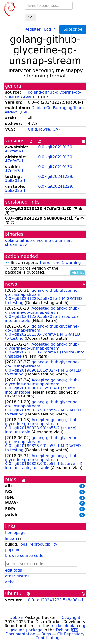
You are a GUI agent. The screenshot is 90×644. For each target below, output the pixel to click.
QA (55, 129)
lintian (11, 538)
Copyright (71, 618)
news (11, 284)
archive (12, 112)
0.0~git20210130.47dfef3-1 (39, 149)
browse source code (24, 556)
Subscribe (73, 29)
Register (33, 29)
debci (10, 582)
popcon (12, 550)
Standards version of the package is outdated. (45, 270)
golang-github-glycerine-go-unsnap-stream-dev (39, 242)
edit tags (13, 570)
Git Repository (71, 634)
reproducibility (44, 544)
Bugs (46, 634)
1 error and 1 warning (60, 263)
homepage (15, 533)
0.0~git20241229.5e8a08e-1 (39, 179)
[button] (7, 263)
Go (30, 17)
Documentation (20, 634)
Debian (16, 618)
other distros (17, 576)
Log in (50, 29)
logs (23, 544)
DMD (25, 112)
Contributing (48, 638)
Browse (43, 129)
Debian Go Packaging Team (58, 108)
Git (31, 129)
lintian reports (45, 263)
